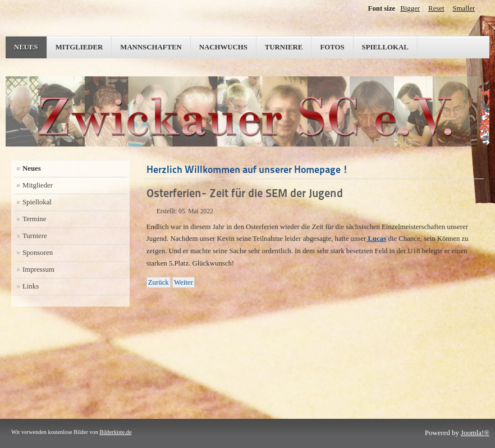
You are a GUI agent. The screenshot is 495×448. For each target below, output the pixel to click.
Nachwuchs (223, 47)
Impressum (38, 269)
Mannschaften (151, 47)
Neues (26, 47)
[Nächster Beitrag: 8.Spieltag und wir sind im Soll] (184, 282)
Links (31, 286)
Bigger (410, 8)
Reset (436, 8)
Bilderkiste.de (115, 432)
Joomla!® (475, 433)
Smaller (464, 8)
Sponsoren (38, 253)
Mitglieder (79, 47)
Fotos (332, 47)
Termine (34, 219)
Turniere (284, 47)
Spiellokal (385, 47)
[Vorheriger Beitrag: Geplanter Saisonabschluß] (159, 282)
